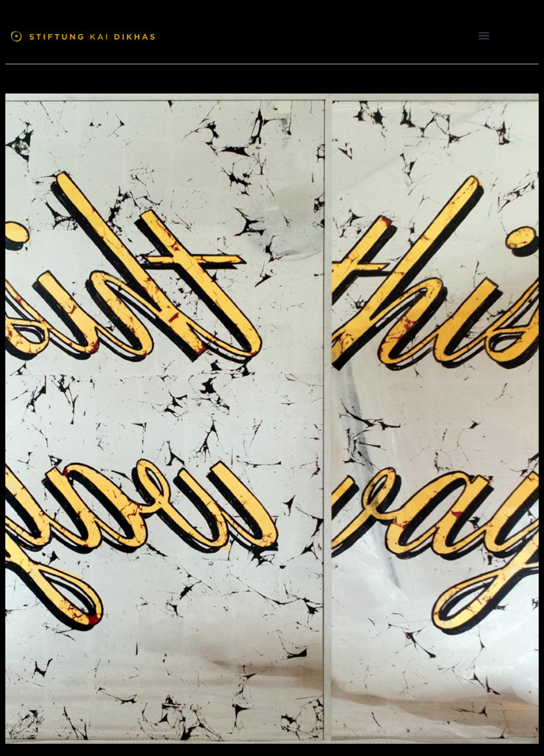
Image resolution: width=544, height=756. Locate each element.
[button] (484, 35)
